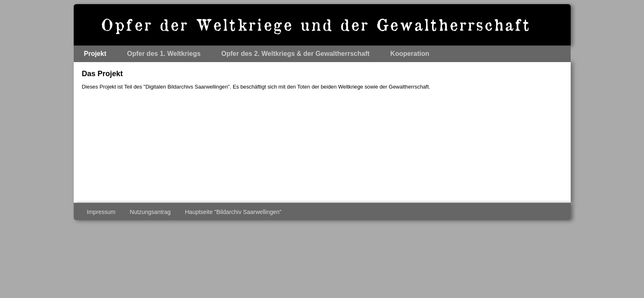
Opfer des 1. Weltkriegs (164, 54)
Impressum (101, 212)
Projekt (95, 54)
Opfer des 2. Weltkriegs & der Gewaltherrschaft (295, 54)
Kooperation (410, 54)
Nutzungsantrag (150, 212)
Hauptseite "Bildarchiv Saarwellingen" (233, 212)
